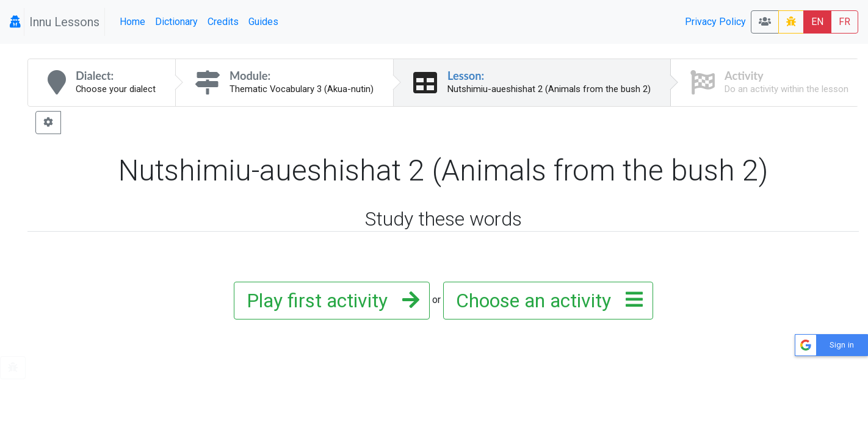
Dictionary (176, 22)
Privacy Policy (715, 22)
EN (817, 22)
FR (844, 22)
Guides (263, 22)
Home (132, 22)
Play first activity (329, 301)
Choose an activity (546, 301)
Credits (223, 22)
